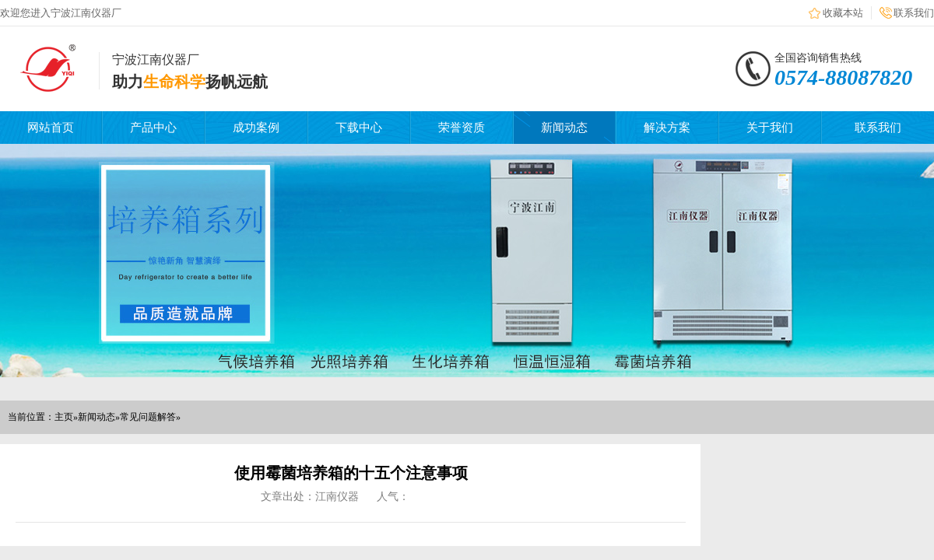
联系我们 (914, 13)
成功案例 (256, 128)
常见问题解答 (148, 417)
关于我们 (770, 128)
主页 (64, 417)
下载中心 (359, 128)
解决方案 (667, 128)
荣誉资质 (462, 128)
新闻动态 (564, 128)
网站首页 (51, 128)
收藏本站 (843, 13)
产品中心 (153, 128)
